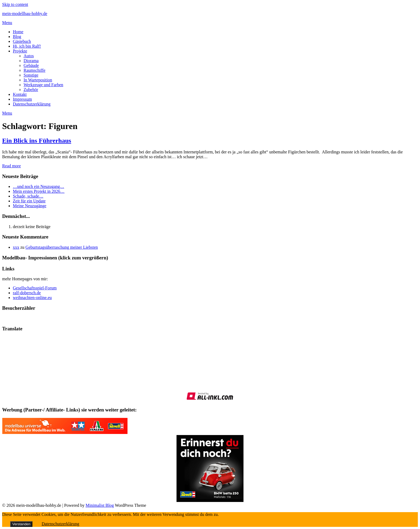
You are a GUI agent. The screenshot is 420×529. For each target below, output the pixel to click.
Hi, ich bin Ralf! (27, 46)
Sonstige (31, 75)
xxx (16, 247)
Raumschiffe (34, 70)
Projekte (20, 51)
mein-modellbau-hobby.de (25, 14)
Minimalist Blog (100, 505)
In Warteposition (38, 80)
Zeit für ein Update (29, 201)
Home (18, 32)
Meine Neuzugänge (30, 206)
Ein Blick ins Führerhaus (37, 141)
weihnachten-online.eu (32, 298)
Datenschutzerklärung (32, 104)
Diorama (31, 61)
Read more (12, 166)
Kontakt (20, 94)
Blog (17, 37)
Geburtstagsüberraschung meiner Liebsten (62, 247)
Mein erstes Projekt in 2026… (39, 191)
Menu (7, 23)
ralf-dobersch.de (27, 293)
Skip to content (15, 4)
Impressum (22, 99)
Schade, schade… (28, 196)
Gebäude (31, 65)
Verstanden (21, 524)
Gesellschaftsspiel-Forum (35, 288)
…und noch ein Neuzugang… (39, 186)
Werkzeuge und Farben (43, 85)
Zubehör (31, 90)
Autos (29, 56)
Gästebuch (22, 41)
